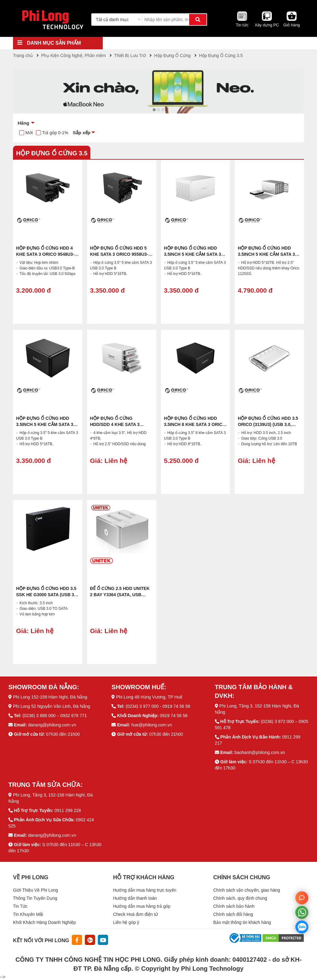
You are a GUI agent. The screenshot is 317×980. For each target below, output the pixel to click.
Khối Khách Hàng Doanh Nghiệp (44, 922)
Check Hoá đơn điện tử (135, 914)
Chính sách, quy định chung (240, 898)
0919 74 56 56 (174, 716)
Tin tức (242, 25)
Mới (29, 133)
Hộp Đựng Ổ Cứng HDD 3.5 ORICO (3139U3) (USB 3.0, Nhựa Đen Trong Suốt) (268, 424)
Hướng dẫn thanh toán (135, 898)
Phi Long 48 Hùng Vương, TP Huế (149, 697)
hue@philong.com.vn (152, 725)
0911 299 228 (68, 810)
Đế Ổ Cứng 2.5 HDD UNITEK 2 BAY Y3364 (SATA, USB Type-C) (120, 595)
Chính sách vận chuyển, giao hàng (247, 890)
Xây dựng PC (267, 25)
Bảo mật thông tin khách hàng (242, 922)
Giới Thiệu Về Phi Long (35, 890)
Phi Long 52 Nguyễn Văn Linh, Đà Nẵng (52, 706)
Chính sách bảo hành (234, 906)
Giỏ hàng (292, 25)
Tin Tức (20, 906)
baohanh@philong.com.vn (260, 752)
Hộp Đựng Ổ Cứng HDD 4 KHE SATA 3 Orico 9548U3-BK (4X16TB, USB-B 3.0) (45, 254)
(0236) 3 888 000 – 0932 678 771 (55, 716)
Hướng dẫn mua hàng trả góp (142, 906)
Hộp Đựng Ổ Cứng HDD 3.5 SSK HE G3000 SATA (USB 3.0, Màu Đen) (48, 595)
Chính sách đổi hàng (233, 914)
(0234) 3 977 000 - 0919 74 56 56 (158, 706)
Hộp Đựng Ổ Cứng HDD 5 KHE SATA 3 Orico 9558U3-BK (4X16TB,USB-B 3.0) (119, 254)
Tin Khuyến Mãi (28, 914)
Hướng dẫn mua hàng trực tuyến (145, 890)
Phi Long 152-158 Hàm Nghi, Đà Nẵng (50, 697)
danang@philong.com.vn (52, 725)
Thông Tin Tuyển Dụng (35, 898)
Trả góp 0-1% (55, 133)
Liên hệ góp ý (126, 922)
